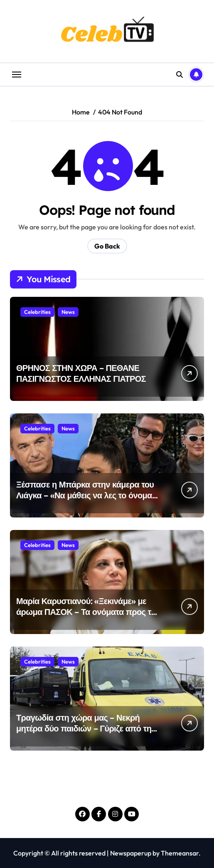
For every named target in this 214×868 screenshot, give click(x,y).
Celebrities (37, 312)
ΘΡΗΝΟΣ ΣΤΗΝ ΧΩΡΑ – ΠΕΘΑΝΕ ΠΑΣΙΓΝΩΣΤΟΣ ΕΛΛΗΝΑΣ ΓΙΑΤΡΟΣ (81, 373)
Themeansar (180, 853)
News (68, 312)
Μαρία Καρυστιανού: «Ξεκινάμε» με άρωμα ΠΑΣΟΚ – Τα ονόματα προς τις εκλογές (87, 612)
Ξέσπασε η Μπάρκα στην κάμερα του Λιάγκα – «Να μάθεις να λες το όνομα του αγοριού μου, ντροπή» (85, 495)
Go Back (107, 246)
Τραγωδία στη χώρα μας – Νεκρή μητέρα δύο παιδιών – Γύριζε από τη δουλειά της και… (84, 728)
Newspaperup (131, 853)
